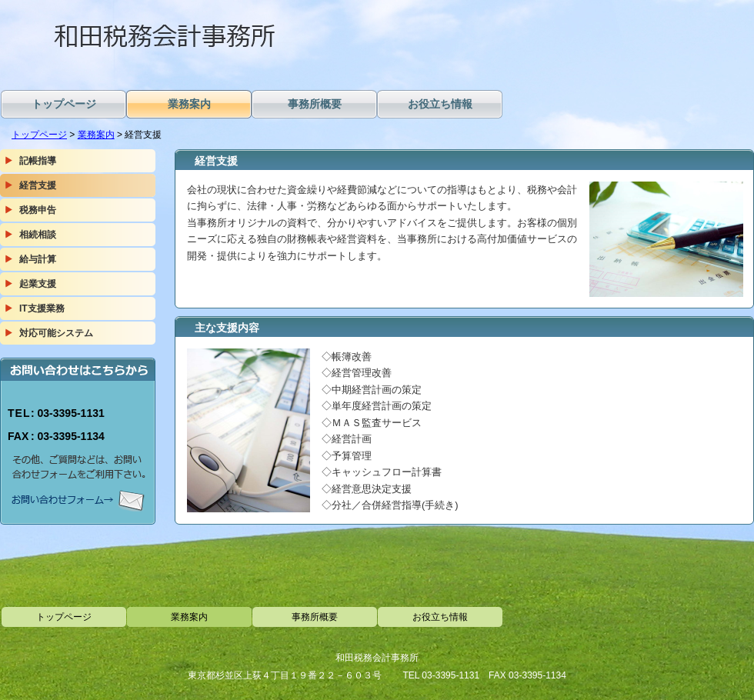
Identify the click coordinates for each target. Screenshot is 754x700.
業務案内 (96, 135)
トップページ (39, 135)
